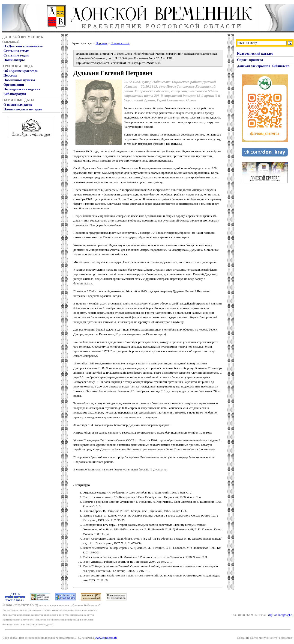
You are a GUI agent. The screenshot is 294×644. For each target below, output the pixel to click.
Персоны (10, 75)
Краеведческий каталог (255, 53)
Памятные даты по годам (23, 109)
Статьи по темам (16, 51)
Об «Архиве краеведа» (21, 71)
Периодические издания (22, 89)
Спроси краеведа (250, 60)
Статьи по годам (16, 55)
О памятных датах (18, 105)
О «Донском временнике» (23, 46)
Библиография (15, 94)
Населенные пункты (19, 80)
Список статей (120, 43)
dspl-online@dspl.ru (281, 615)
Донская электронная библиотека (263, 66)
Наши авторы (14, 60)
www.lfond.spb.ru (106, 638)
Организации (14, 85)
